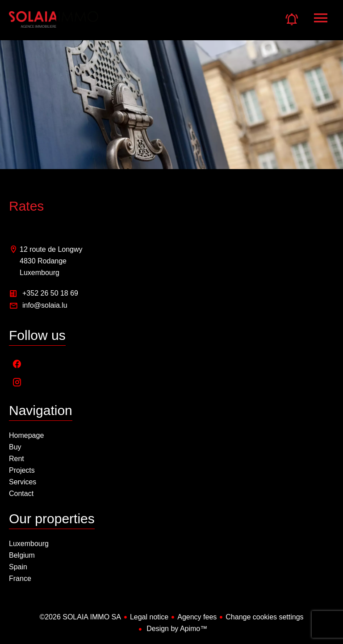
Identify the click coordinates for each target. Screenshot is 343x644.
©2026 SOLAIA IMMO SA (80, 617)
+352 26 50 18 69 (50, 293)
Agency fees (197, 617)
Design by (176, 629)
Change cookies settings (264, 617)
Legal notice (149, 617)
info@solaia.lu (45, 305)
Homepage (54, 25)
